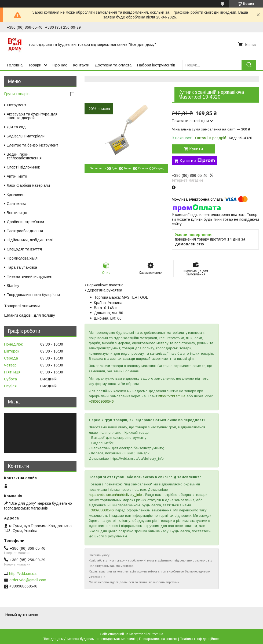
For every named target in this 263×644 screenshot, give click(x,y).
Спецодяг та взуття (24, 249)
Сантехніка (17, 204)
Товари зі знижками (22, 306)
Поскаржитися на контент (158, 639)
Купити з (197, 161)
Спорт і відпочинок (23, 167)
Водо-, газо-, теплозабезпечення (24, 156)
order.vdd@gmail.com (28, 580)
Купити (196, 149)
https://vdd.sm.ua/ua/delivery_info (115, 495)
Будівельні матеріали (26, 136)
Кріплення (16, 194)
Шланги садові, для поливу (30, 315)
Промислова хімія (22, 258)
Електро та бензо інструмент (32, 145)
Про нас (60, 65)
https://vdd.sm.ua (172, 396)
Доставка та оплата (113, 65)
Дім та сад (16, 127)
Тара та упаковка (22, 267)
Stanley (13, 286)
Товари (35, 65)
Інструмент (17, 105)
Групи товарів (17, 94)
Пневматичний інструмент (30, 276)
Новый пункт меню (22, 615)
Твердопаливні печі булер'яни (33, 295)
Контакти (81, 65)
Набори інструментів (156, 65)
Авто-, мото (17, 176)
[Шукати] (249, 65)
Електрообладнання (25, 231)
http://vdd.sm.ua (23, 574)
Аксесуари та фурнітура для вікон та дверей (32, 116)
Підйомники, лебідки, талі (30, 240)
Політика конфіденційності (200, 639)
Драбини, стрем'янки (25, 222)
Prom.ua (157, 634)
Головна (15, 65)
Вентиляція (17, 213)
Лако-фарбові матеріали (28, 185)
